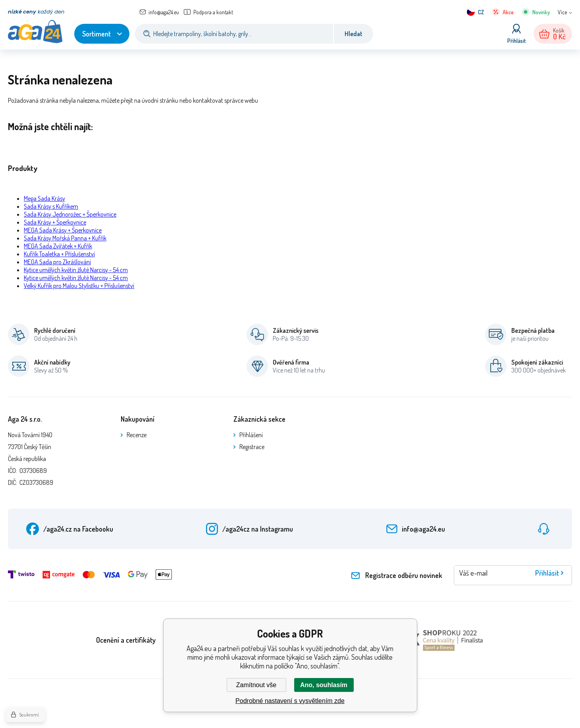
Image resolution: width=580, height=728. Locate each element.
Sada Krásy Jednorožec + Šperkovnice (70, 214)
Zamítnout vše (256, 685)
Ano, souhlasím (324, 685)
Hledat (354, 34)
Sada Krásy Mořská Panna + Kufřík (65, 238)
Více (562, 12)
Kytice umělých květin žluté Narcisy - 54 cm (76, 270)
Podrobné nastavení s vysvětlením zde (290, 701)
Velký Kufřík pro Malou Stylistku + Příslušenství (79, 286)
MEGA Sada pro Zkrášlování (57, 262)
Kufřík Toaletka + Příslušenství (59, 254)
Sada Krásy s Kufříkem (51, 206)
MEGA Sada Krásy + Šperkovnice (63, 230)
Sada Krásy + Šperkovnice (55, 222)
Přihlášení (251, 435)
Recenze (137, 435)
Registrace (252, 447)
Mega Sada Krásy (44, 198)
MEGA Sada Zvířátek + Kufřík (58, 246)
